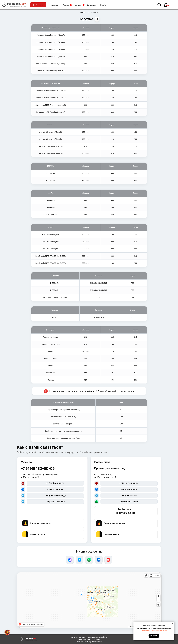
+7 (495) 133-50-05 (38, 469)
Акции (66, 5)
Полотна (94, 13)
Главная (54, 5)
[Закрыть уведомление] (173, 624)
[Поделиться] (97, 19)
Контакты (91, 5)
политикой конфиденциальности (155, 631)
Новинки (78, 5)
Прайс (103, 5)
